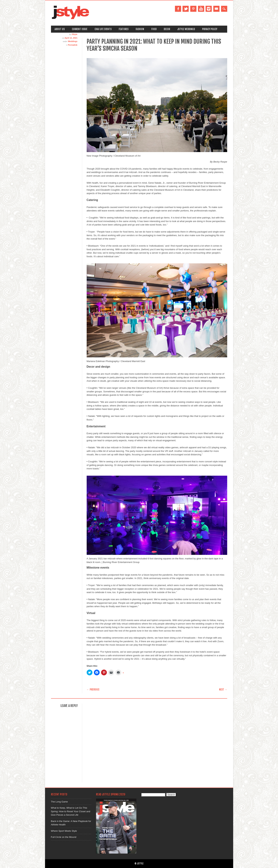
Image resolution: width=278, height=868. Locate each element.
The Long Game (59, 802)
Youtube (201, 9)
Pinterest (193, 9)
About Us (60, 29)
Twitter (186, 9)
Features (124, 29)
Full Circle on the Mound (64, 837)
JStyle (74, 34)
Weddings (73, 41)
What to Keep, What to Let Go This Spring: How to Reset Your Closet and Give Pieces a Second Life (71, 811)
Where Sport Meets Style (64, 831)
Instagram (209, 9)
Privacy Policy (210, 29)
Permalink (73, 45)
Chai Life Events (103, 29)
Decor (167, 29)
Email (216, 9)
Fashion (140, 29)
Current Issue (80, 29)
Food (154, 29)
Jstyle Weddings (186, 29)
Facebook (178, 9)
